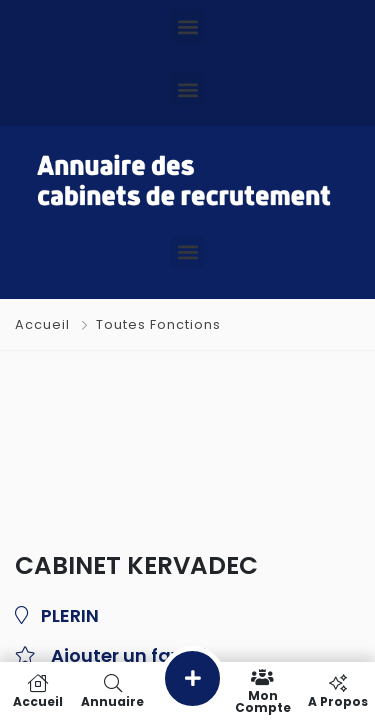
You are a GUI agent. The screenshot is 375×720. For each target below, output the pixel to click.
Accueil (44, 324)
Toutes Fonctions (158, 324)
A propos (337, 691)
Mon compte (262, 691)
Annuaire (112, 691)
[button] (187, 26)
